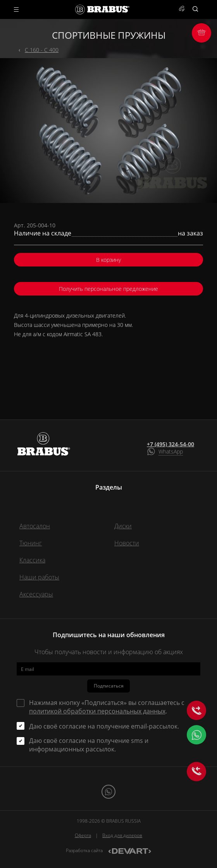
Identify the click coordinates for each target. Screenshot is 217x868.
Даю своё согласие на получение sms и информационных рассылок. (89, 745)
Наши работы (39, 577)
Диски (123, 526)
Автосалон (35, 526)
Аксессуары (36, 594)
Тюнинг (31, 543)
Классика (32, 560)
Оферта (83, 835)
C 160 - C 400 (42, 50)
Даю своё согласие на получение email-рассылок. (104, 726)
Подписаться (109, 686)
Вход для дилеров (122, 835)
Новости (127, 543)
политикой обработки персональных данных (97, 711)
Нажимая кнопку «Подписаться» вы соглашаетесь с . (107, 707)
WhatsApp (171, 451)
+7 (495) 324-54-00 (170, 444)
